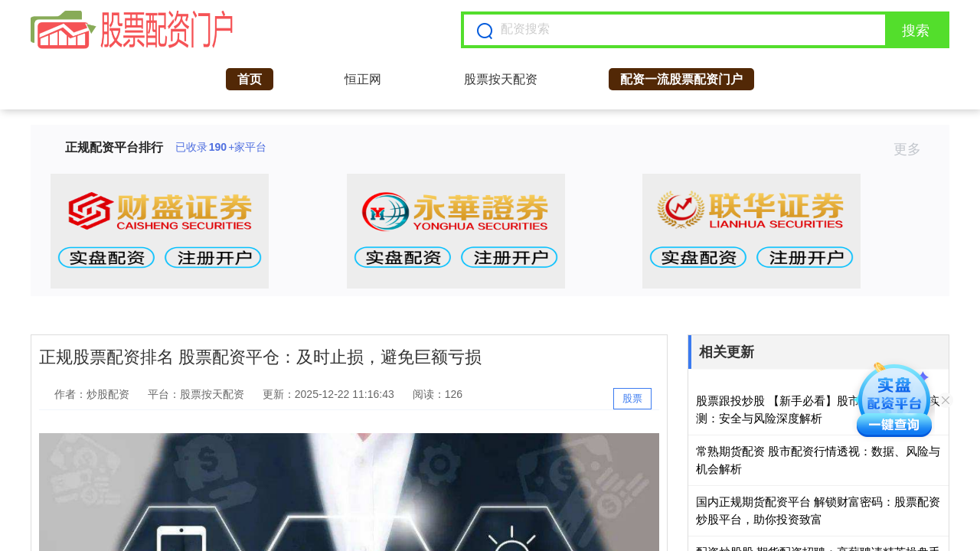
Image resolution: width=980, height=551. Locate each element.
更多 (914, 149)
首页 (250, 79)
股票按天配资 (501, 79)
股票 (632, 398)
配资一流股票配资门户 (681, 79)
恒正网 (363, 79)
